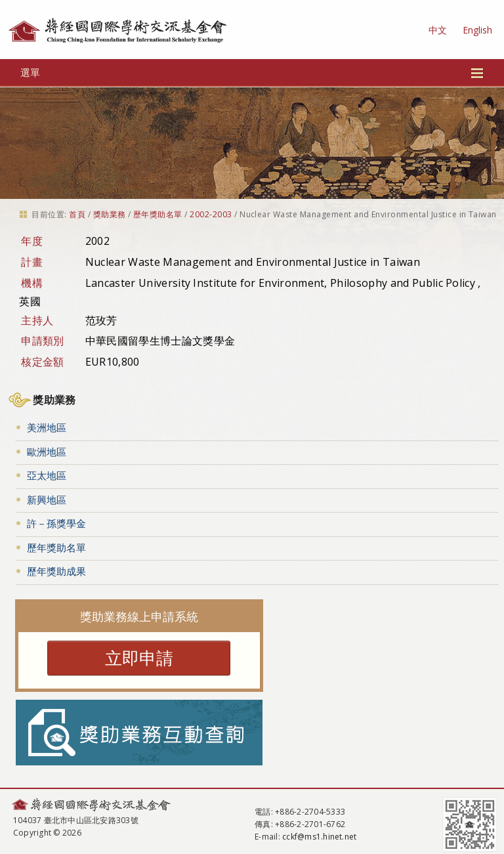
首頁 (77, 214)
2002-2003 (211, 214)
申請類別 (42, 341)
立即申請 (139, 658)
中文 (438, 30)
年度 (32, 241)
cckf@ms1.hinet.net (319, 837)
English (477, 30)
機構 (32, 283)
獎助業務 (110, 214)
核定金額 (42, 362)
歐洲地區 (47, 452)
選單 (252, 72)
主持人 (37, 320)
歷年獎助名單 (158, 214)
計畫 (32, 262)
